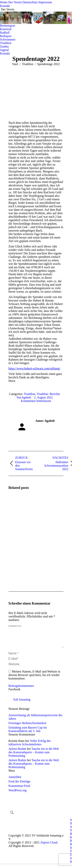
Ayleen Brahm (17, 753)
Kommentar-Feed (19, 790)
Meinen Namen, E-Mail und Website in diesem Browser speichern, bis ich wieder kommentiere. (34, 680)
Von (24, 397)
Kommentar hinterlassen (36, 401)
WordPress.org (17, 795)
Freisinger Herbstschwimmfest (27, 728)
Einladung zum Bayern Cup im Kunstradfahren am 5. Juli (28, 734)
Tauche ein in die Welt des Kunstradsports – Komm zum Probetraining (34, 757)
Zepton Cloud (49, 847)
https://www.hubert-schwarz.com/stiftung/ (34, 368)
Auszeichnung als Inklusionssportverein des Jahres (35, 721)
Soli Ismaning (22, 704)
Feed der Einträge (19, 786)
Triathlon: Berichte (48, 394)
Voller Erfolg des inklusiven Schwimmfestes (30, 747)
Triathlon (29, 394)
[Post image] (19, 504)
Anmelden (15, 782)
